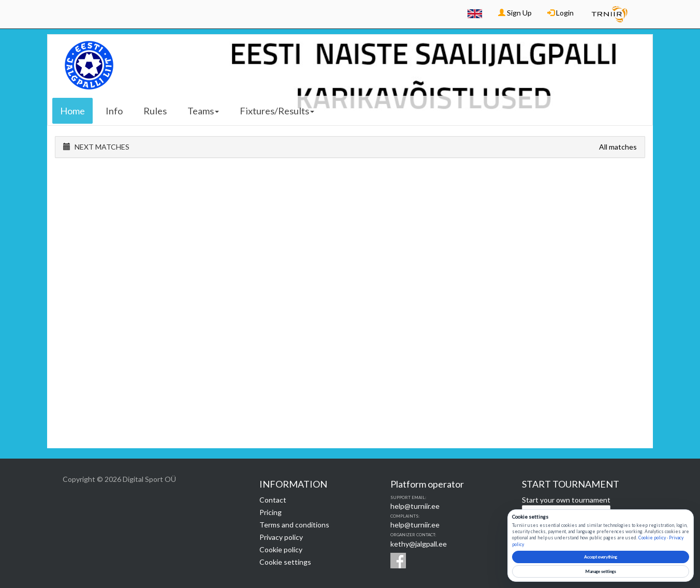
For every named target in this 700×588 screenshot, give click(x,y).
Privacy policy (281, 537)
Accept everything (601, 557)
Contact (273, 500)
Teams (203, 111)
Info (114, 111)
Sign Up (515, 13)
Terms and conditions (294, 525)
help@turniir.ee (415, 506)
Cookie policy (281, 549)
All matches (618, 147)
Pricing (271, 512)
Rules (155, 111)
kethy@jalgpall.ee (419, 544)
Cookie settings (285, 562)
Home (72, 111)
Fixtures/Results (277, 111)
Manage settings (601, 571)
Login (560, 13)
